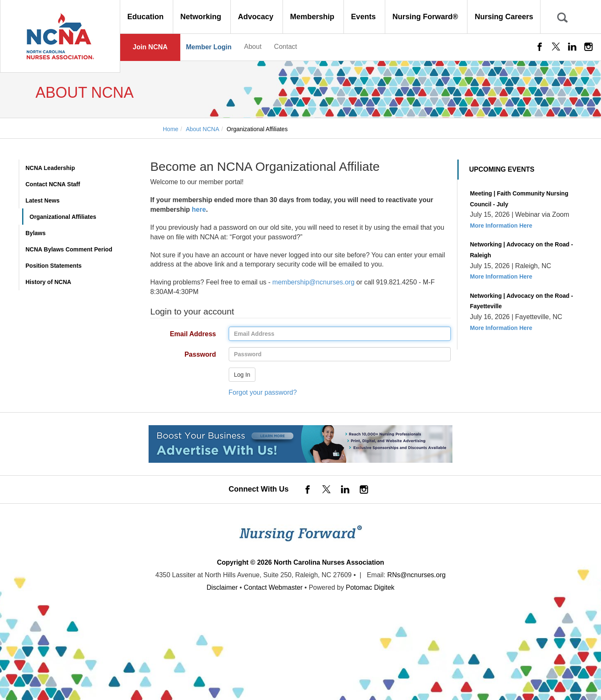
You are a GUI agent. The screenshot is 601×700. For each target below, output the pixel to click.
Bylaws (35, 233)
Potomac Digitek (370, 587)
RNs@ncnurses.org (417, 575)
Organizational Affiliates (63, 217)
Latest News (43, 200)
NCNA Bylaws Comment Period (69, 249)
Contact (286, 47)
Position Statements (54, 266)
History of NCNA (48, 282)
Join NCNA (150, 47)
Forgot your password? (263, 392)
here (199, 209)
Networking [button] (202, 17)
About (253, 47)
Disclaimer (222, 587)
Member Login (208, 47)
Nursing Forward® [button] (426, 17)
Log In (242, 375)
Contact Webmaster (273, 587)
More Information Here (501, 226)
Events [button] (364, 17)
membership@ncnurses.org (314, 282)
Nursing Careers (504, 17)
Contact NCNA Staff (53, 184)
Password (180, 355)
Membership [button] (313, 17)
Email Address (180, 334)
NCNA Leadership (50, 168)
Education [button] (146, 17)
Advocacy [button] (257, 17)
